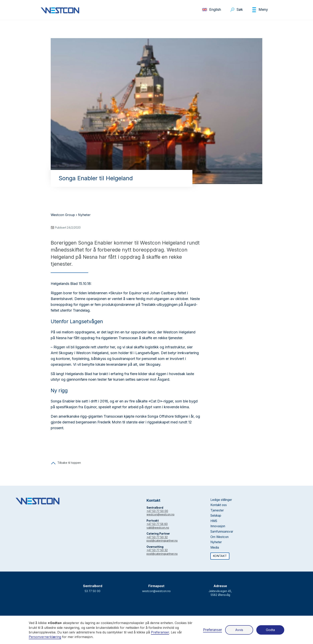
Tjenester (217, 510)
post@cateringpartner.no (162, 541)
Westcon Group (63, 215)
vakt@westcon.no (158, 528)
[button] (260, 10)
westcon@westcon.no (160, 514)
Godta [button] (270, 630)
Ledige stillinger (221, 500)
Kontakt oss (219, 505)
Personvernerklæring (45, 637)
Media (215, 547)
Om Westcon (219, 537)
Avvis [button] (239, 630)
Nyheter (84, 215)
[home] (60, 10)
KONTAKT (220, 556)
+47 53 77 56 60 (157, 524)
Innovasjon (218, 526)
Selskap (216, 516)
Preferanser (212, 630)
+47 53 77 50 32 (157, 537)
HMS (214, 521)
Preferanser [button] (160, 632)
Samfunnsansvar (222, 532)
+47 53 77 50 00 (157, 511)
